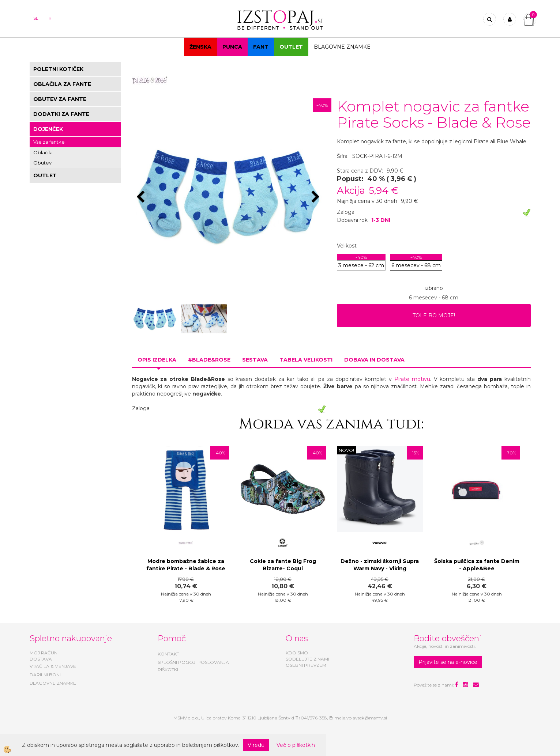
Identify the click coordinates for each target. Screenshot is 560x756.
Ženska (200, 47)
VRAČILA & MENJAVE (53, 666)
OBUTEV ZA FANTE (60, 99)
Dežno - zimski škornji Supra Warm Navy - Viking (380, 565)
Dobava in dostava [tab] (374, 360)
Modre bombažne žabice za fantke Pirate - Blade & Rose (186, 565)
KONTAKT (168, 654)
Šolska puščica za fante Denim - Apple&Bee (477, 565)
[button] (317, 197)
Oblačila (43, 152)
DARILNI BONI (45, 675)
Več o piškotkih (296, 745)
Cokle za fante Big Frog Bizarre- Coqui (283, 565)
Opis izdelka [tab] (157, 360)
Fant (261, 47)
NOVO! (346, 450)
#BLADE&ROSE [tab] (209, 360)
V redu (256, 745)
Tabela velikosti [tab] (306, 360)
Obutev (42, 163)
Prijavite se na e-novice (448, 662)
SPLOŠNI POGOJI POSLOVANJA (193, 662)
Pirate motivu (412, 379)
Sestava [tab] (255, 360)
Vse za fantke (49, 142)
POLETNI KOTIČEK (58, 69)
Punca (232, 47)
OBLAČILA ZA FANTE (62, 84)
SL (36, 18)
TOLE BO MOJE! (434, 315)
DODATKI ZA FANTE (61, 114)
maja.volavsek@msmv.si (361, 718)
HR (48, 18)
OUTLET (291, 47)
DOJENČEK (48, 129)
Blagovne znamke (342, 47)
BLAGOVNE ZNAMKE (53, 683)
